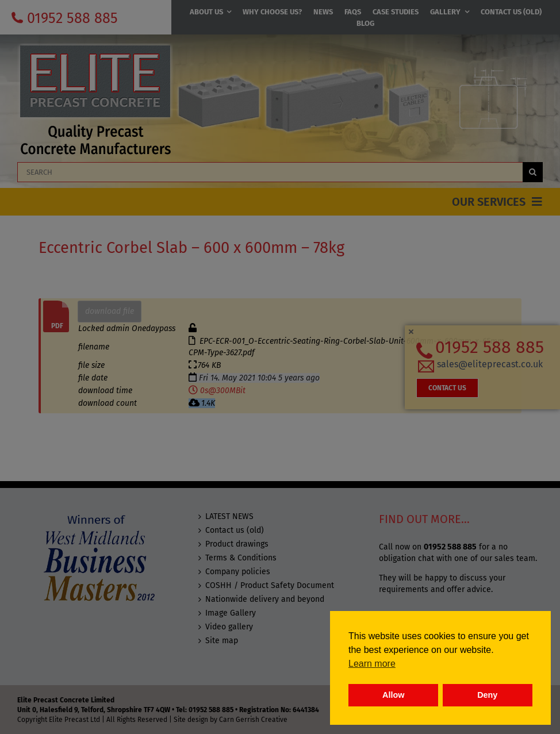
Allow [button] (393, 695)
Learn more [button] (372, 664)
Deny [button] (487, 695)
